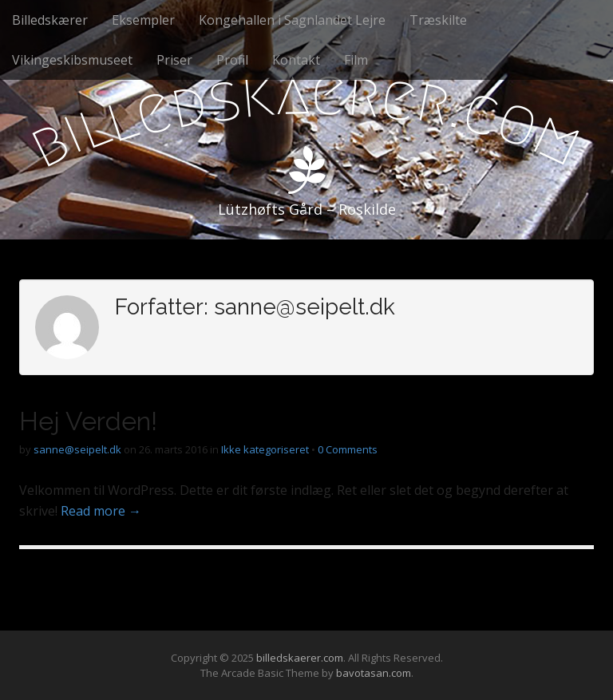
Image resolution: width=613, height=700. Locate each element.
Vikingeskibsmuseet (72, 60)
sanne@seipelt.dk (77, 449)
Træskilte (438, 20)
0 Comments (348, 449)
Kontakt (296, 60)
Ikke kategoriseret (265, 449)
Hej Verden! (88, 421)
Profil (232, 60)
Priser (174, 60)
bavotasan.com (374, 673)
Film (356, 60)
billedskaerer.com (300, 658)
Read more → (101, 511)
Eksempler (143, 20)
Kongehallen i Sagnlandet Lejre (292, 20)
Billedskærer (50, 20)
